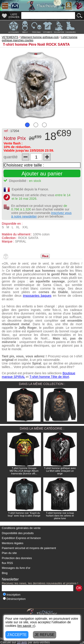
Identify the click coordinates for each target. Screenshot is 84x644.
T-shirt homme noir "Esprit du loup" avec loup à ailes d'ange (24, 514)
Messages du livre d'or (16, 568)
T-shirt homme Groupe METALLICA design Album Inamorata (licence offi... (24, 471)
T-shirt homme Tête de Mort (49, 377)
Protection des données (17, 558)
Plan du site (9, 553)
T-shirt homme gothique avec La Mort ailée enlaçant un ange (60, 471)
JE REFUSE (45, 635)
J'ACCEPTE (17, 635)
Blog (5, 573)
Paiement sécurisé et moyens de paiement (29, 548)
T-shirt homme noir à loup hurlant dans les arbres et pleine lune (60, 516)
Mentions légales (13, 543)
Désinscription (14, 599)
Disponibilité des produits (18, 533)
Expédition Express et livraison (21, 538)
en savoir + (26, 626)
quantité (11, 157)
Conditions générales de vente (21, 528)
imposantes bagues (37, 296)
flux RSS (7, 563)
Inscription (12, 595)
